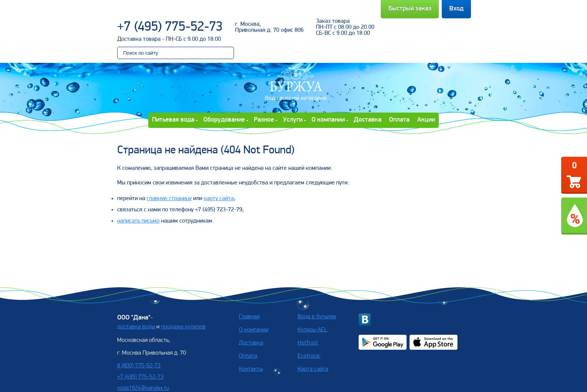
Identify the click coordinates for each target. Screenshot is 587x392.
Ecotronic (309, 356)
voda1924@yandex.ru (143, 388)
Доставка (368, 120)
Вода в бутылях (317, 317)
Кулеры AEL (312, 330)
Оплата (399, 120)
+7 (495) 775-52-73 (170, 27)
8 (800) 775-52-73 (139, 366)
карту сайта (219, 199)
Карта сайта (313, 369)
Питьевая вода (173, 120)
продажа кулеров (183, 327)
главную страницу (169, 199)
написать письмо (138, 221)
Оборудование (224, 120)
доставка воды (136, 327)
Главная (249, 317)
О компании (328, 120)
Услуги (293, 120)
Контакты (251, 369)
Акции (426, 120)
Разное (264, 120)
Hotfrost (308, 343)
